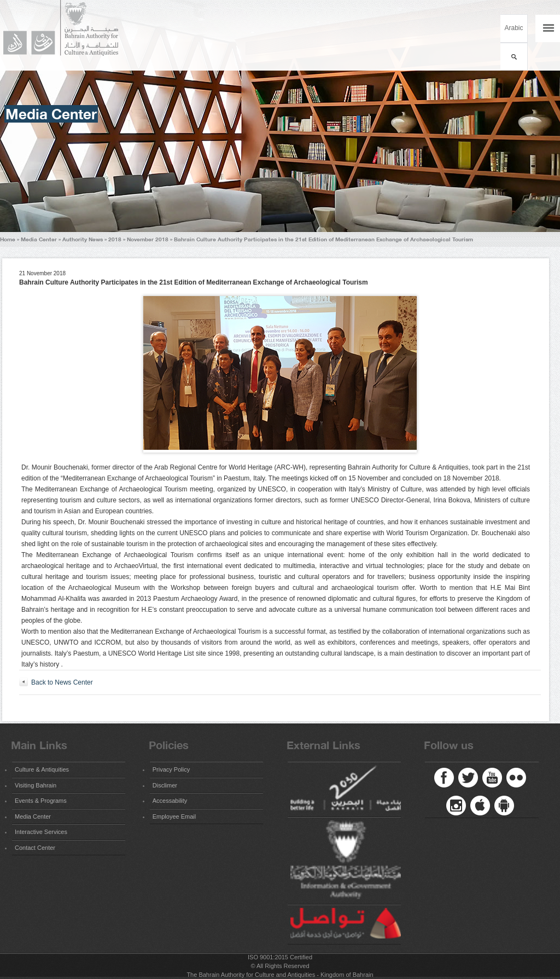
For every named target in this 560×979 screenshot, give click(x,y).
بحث (514, 57)
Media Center (39, 239)
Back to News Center (62, 682)
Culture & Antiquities (42, 769)
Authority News (83, 239)
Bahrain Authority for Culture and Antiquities (65, 28)
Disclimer (165, 785)
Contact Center (35, 848)
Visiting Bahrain (36, 785)
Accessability (170, 801)
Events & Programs (41, 801)
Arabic (514, 28)
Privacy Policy (171, 769)
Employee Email (174, 816)
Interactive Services (41, 832)
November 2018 (148, 239)
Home (8, 239)
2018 (115, 239)
